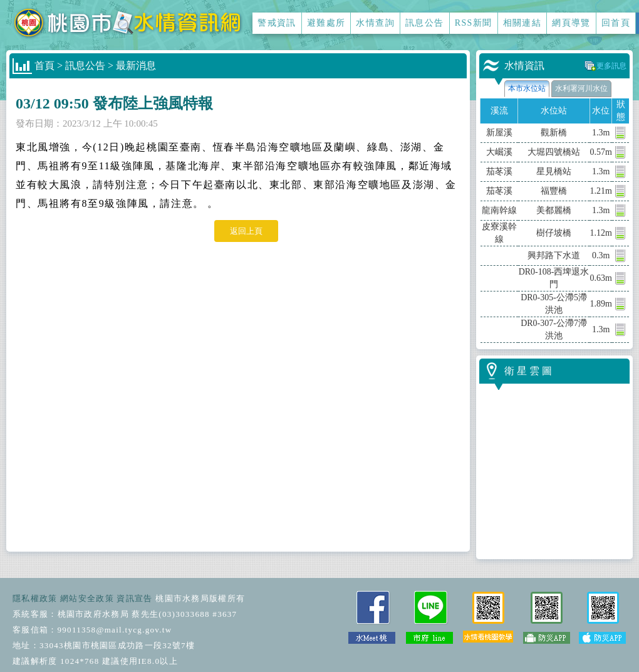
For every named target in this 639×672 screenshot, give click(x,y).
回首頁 (616, 23)
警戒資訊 (277, 23)
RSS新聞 (474, 23)
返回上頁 (246, 231)
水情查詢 (375, 23)
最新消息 (136, 66)
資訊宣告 (134, 598)
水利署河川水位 (581, 88)
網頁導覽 (571, 23)
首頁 (44, 66)
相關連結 (522, 23)
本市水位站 (527, 88)
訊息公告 (425, 23)
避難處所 (326, 23)
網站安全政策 (87, 598)
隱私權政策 (35, 598)
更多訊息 (611, 66)
